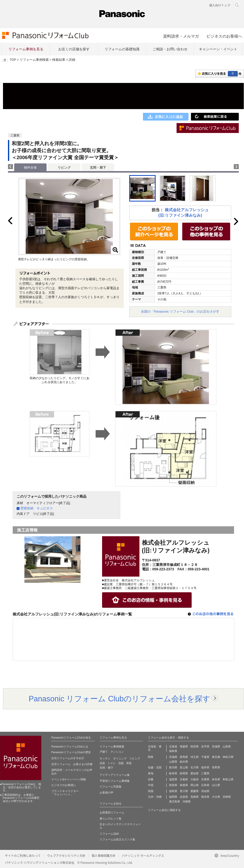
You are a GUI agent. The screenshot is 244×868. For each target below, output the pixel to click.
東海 (151, 773)
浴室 (102, 763)
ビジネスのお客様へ (224, 36)
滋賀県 (173, 779)
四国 (151, 791)
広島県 (205, 785)
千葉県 (205, 757)
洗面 (121, 763)
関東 (151, 757)
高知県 (205, 791)
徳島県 (173, 791)
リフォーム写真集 (111, 787)
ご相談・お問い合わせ (170, 49)
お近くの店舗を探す (74, 49)
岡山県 (195, 785)
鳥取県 (173, 785)
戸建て (104, 752)
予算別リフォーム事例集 (115, 781)
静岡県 (184, 773)
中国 (151, 785)
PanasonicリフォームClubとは (70, 746)
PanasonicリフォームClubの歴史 (71, 752)
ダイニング (120, 758)
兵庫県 (205, 779)
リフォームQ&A (109, 834)
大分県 (216, 797)
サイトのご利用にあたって (23, 855)
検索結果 (59, 60)
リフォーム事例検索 (34, 60)
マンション (117, 752)
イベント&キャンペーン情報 (69, 779)
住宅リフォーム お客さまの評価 (72, 764)
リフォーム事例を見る (26, 49)
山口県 (216, 785)
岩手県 (205, 746)
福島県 (173, 751)
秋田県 (195, 746)
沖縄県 (187, 801)
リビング (64, 167)
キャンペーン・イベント (218, 49)
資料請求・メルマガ (181, 36)
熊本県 (205, 797)
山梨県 (173, 762)
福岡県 (173, 797)
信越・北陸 (155, 767)
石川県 (195, 767)
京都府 (184, 779)
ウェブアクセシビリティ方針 (66, 855)
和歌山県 (228, 779)
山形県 (227, 746)
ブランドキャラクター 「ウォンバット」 (65, 793)
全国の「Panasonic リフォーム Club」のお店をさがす (180, 311)
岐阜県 (173, 773)
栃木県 (184, 762)
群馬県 (184, 757)
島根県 (184, 785)
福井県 (205, 767)
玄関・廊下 (98, 167)
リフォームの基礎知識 (122, 49)
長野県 (216, 767)
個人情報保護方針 (104, 855)
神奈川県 (228, 757)
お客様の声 (106, 793)
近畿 (151, 779)
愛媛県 (195, 791)
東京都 (216, 757)
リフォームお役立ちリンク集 (117, 839)
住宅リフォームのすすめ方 (68, 758)
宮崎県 (227, 797)
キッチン (105, 758)
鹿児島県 (175, 801)
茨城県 (173, 757)
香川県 (184, 791)
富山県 (184, 767)
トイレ (112, 763)
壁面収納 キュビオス (37, 508)
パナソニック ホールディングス (143, 855)
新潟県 (173, 767)
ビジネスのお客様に (64, 785)
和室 (129, 763)
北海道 (173, 746)
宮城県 (216, 746)
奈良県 (216, 779)
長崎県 (195, 797)
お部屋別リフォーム (112, 812)
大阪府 (195, 779)
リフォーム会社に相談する (164, 810)
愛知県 (195, 773)
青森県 (184, 746)
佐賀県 (184, 797)
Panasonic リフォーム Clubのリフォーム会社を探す (120, 699)
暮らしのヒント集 (111, 818)
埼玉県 (195, 757)
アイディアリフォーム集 (115, 775)
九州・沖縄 (155, 797)
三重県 (205, 773)
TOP (13, 60)
